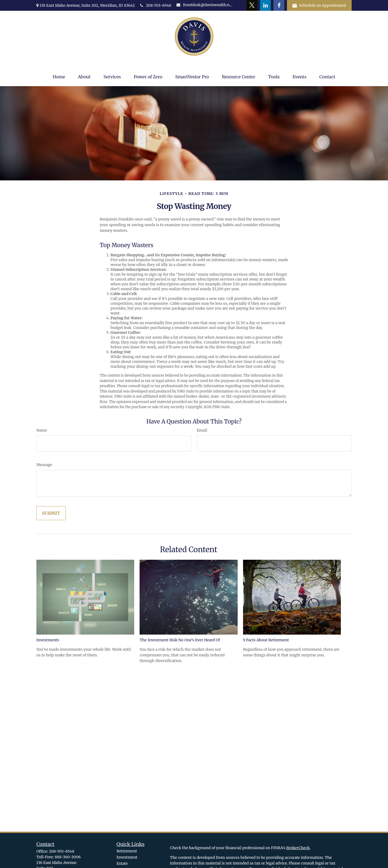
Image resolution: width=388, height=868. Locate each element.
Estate (122, 863)
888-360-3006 (68, 857)
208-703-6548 (156, 5)
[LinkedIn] (265, 5)
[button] (59, 77)
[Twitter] (252, 5)
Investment (127, 857)
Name (42, 430)
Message (44, 465)
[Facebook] (279, 5)
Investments (48, 640)
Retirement (127, 851)
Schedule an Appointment (319, 5)
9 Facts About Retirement (266, 640)
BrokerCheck (298, 848)
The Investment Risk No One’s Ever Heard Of (180, 640)
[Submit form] (51, 513)
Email (202, 430)
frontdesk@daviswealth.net (205, 5)
